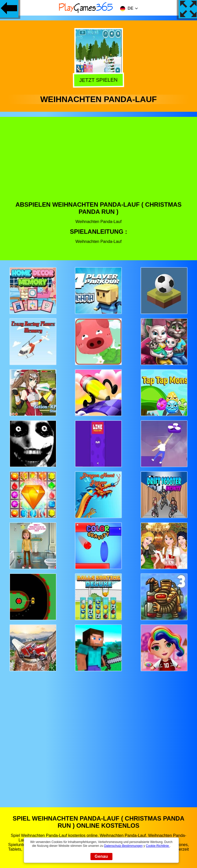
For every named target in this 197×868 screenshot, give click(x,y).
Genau (101, 856)
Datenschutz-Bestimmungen (123, 846)
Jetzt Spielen (98, 80)
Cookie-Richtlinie (158, 846)
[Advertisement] (99, 163)
